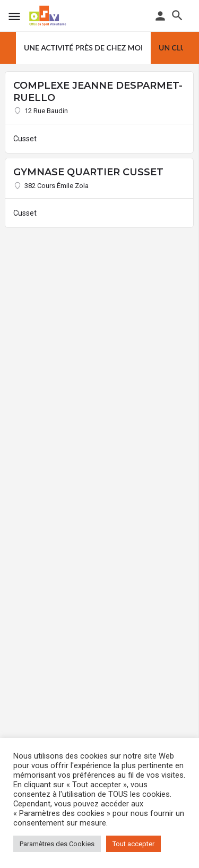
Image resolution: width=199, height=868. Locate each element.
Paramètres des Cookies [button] (57, 844)
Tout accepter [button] (133, 844)
